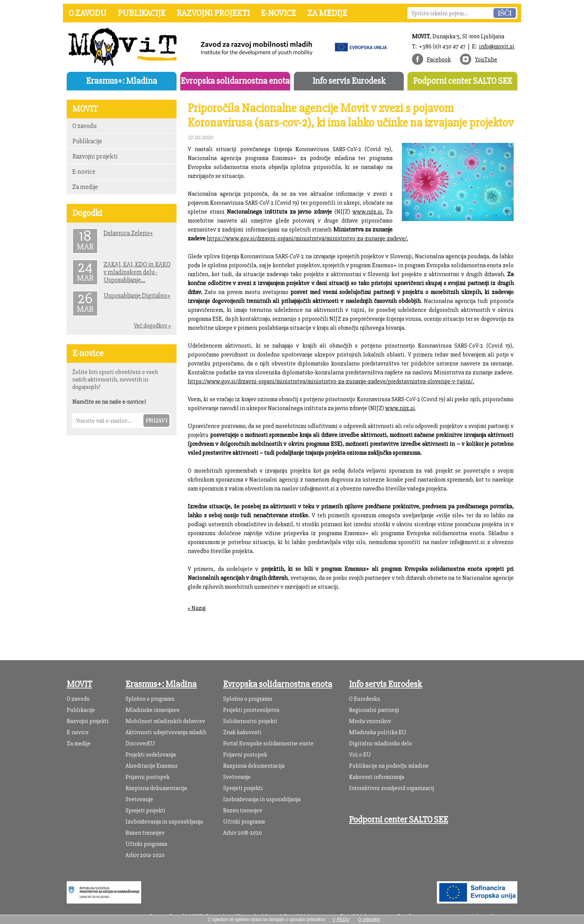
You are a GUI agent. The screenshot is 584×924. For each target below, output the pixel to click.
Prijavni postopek (147, 777)
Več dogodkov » (152, 326)
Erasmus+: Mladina (122, 81)
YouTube (486, 60)
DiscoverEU (140, 744)
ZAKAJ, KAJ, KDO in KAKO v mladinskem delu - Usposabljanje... (137, 272)
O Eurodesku (365, 699)
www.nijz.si (400, 408)
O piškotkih (369, 920)
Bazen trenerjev (145, 833)
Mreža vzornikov (370, 721)
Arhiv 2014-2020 (145, 855)
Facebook (439, 60)
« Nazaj (197, 608)
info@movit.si (497, 47)
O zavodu (88, 13)
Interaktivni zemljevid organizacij (391, 788)
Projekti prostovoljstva (251, 710)
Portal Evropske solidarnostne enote (268, 744)
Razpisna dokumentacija (156, 788)
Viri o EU (360, 755)
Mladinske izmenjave (153, 710)
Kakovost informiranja (377, 777)
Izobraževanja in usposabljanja (164, 822)
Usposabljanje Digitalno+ (137, 296)
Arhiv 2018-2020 (242, 833)
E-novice (278, 13)
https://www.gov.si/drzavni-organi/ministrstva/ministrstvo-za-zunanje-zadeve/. (307, 239)
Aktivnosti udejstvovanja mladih (166, 732)
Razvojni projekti (213, 13)
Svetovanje (139, 799)
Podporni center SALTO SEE (463, 81)
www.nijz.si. (368, 212)
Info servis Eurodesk (349, 81)
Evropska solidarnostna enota (235, 81)
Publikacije (142, 13)
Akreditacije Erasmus (152, 766)
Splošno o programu (150, 699)
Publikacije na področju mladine (389, 766)
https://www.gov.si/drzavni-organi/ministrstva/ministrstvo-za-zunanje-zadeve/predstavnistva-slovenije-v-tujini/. (331, 381)
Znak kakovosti (242, 732)
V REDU (341, 920)
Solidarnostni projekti (250, 721)
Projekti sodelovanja (151, 755)
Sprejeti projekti (145, 811)
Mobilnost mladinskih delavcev (165, 721)
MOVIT (79, 684)
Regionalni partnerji (374, 710)
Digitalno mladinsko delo (380, 744)
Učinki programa (146, 844)
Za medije (327, 13)
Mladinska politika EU (378, 732)
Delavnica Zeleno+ (128, 233)
